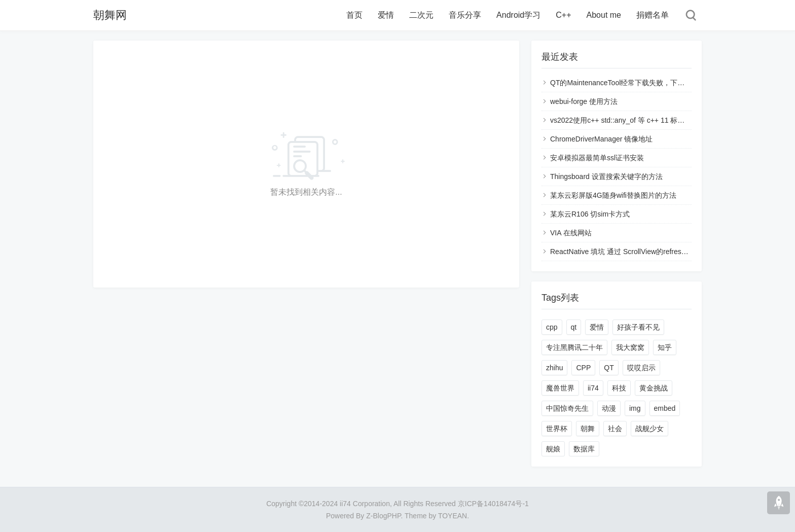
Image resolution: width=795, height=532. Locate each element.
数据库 (584, 449)
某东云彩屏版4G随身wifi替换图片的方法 (613, 195)
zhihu (554, 368)
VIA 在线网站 (571, 233)
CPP (583, 368)
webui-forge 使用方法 (584, 101)
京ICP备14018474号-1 (493, 504)
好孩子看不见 (638, 327)
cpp (552, 327)
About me (604, 15)
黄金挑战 (654, 388)
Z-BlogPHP (383, 516)
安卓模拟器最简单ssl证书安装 (597, 158)
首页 (354, 15)
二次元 (421, 15)
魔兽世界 (560, 388)
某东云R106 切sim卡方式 (590, 214)
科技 (619, 388)
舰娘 (553, 449)
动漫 (609, 408)
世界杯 (557, 429)
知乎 (665, 347)
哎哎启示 (641, 368)
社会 (615, 429)
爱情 (386, 15)
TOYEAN (453, 516)
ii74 (593, 388)
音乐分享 (465, 15)
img (635, 408)
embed (665, 408)
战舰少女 (649, 429)
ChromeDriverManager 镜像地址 (601, 139)
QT (609, 368)
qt (574, 327)
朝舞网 (110, 15)
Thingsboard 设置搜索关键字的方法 (606, 176)
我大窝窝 (630, 347)
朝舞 (588, 429)
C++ (563, 15)
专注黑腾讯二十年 (574, 347)
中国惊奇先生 (567, 408)
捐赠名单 (653, 15)
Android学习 (518, 15)
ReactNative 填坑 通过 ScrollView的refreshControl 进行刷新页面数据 (659, 252)
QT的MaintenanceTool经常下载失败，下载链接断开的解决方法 (649, 83)
